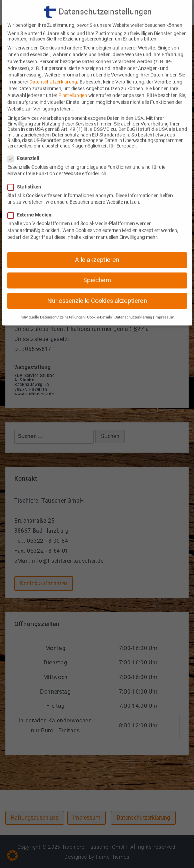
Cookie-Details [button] (100, 306)
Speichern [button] (97, 269)
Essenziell (26, 147)
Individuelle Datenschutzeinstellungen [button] (52, 306)
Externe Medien (32, 204)
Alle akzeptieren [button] (97, 249)
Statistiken (26, 176)
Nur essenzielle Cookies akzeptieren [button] (97, 290)
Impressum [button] (164, 306)
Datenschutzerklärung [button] (133, 306)
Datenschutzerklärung (53, 71)
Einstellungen (73, 84)
